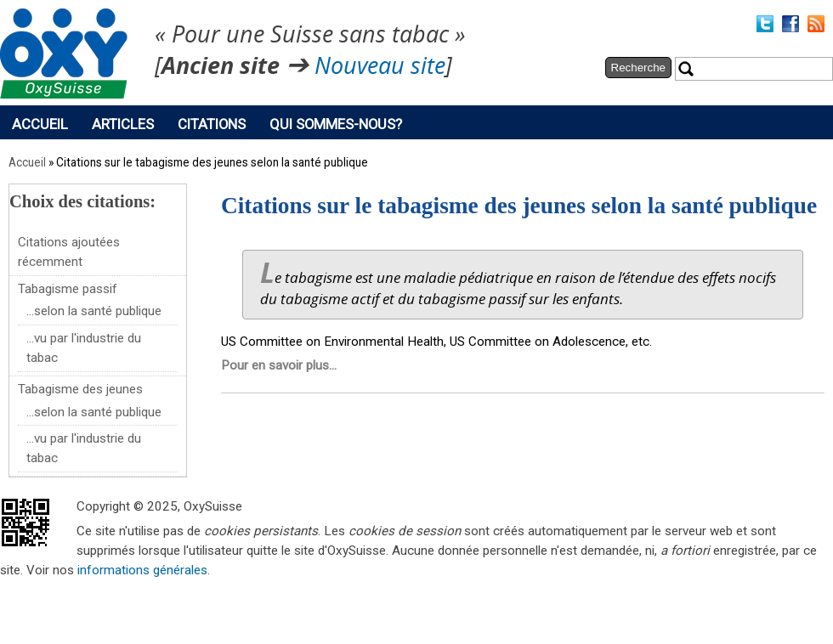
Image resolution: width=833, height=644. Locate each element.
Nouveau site (380, 66)
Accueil (40, 124)
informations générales (142, 570)
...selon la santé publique (94, 311)
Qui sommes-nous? (336, 124)
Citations (212, 124)
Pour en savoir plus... (279, 365)
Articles (123, 124)
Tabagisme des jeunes (80, 389)
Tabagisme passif (68, 289)
